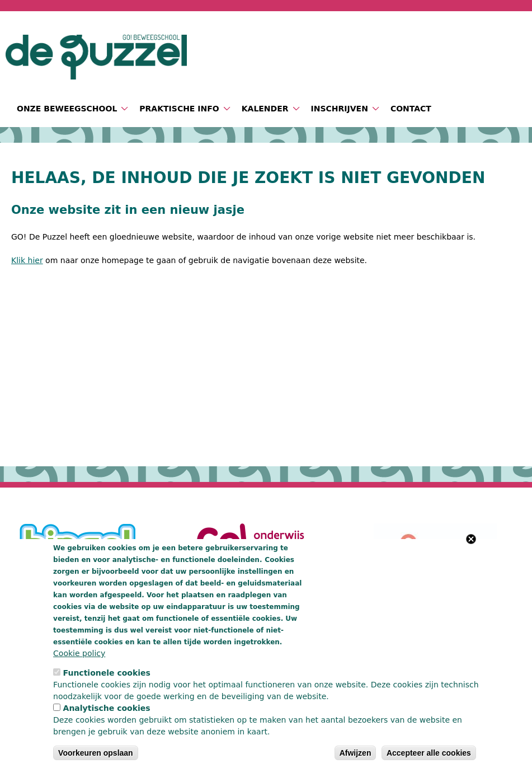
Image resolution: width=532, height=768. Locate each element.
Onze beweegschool (67, 109)
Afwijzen (356, 753)
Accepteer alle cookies (429, 753)
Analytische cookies (107, 708)
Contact (411, 109)
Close (471, 539)
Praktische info (179, 109)
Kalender (265, 109)
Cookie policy (79, 653)
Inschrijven (340, 109)
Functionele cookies (107, 673)
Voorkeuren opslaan (96, 753)
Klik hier (27, 260)
